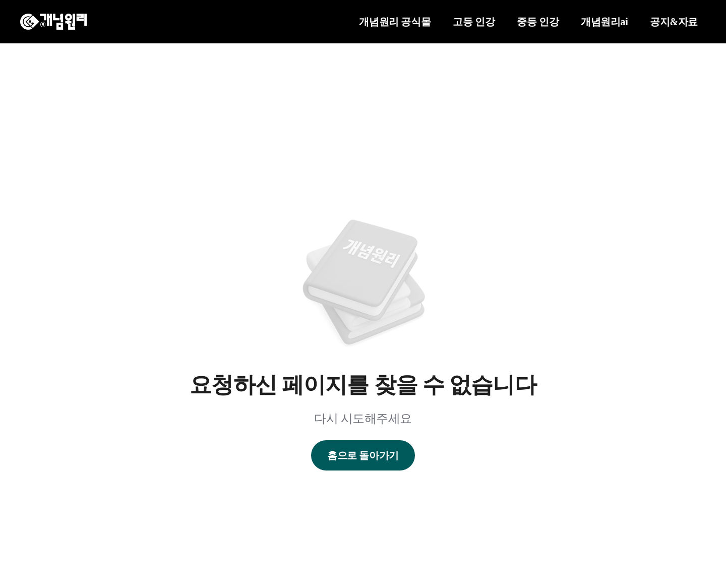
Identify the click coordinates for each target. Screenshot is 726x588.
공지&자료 (674, 22)
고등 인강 (474, 22)
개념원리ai (604, 22)
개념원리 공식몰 (395, 22)
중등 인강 (538, 22)
